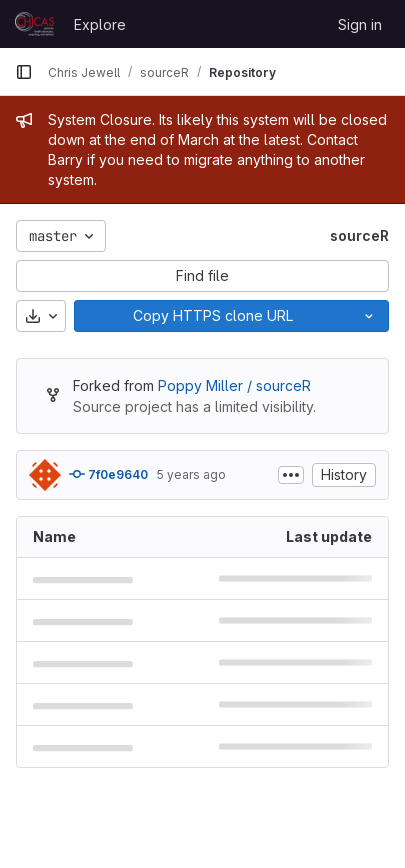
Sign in (360, 24)
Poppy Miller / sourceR (234, 385)
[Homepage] (34, 24)
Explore (100, 24)
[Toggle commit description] (291, 475)
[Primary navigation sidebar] (24, 72)
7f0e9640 (108, 474)
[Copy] (212, 316)
